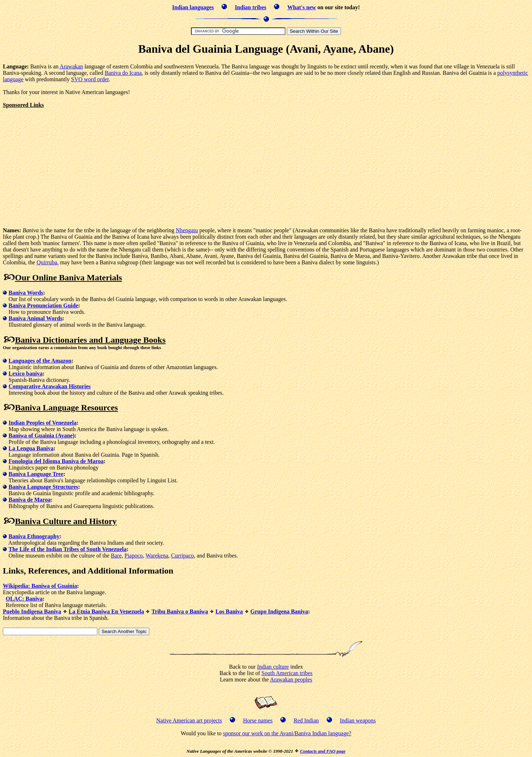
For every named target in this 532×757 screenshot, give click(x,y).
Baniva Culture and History (66, 521)
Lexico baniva (26, 374)
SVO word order (90, 79)
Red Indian (306, 720)
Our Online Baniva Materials (68, 278)
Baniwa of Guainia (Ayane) (42, 435)
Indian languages (193, 7)
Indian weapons (358, 720)
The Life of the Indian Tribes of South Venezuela (68, 549)
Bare (116, 556)
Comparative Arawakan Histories (50, 386)
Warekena (157, 556)
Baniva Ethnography (34, 536)
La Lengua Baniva (31, 448)
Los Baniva (229, 611)
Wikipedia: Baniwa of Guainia (40, 586)
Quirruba (47, 262)
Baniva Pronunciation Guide (43, 305)
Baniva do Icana (123, 73)
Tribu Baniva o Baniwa (180, 611)
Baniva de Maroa (30, 500)
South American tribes (287, 673)
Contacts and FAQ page (323, 751)
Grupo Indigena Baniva (279, 611)
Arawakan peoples (291, 680)
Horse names (258, 720)
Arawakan (71, 66)
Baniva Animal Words (35, 318)
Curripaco (182, 556)
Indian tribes (250, 7)
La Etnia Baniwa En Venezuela (107, 611)
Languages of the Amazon (40, 361)
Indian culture (273, 667)
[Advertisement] (63, 158)
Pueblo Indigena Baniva (32, 611)
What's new (301, 7)
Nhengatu (187, 230)
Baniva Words (26, 293)
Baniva (28, 340)
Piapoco (134, 556)
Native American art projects (189, 720)
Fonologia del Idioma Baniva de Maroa (56, 461)
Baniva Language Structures (43, 487)
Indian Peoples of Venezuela (43, 423)
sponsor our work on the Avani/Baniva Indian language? (287, 733)
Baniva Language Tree (36, 474)
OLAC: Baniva (24, 599)
